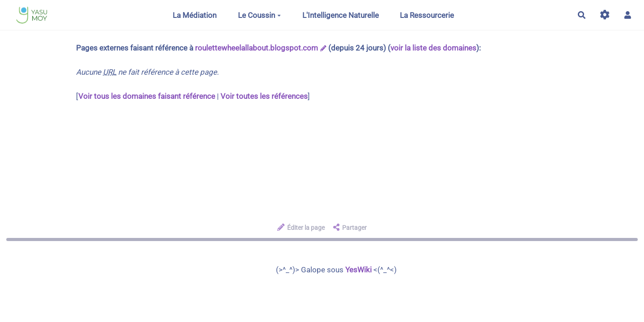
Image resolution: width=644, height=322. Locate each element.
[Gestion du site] (605, 15)
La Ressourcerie (427, 15)
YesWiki (358, 270)
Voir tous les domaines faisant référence (147, 96)
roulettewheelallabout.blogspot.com (256, 48)
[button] (628, 15)
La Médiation (195, 15)
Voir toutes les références (264, 96)
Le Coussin (259, 15)
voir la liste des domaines (433, 48)
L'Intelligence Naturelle (341, 15)
